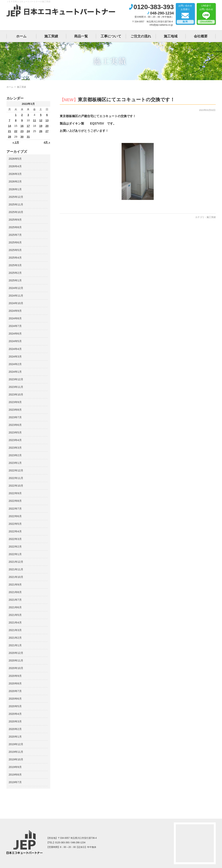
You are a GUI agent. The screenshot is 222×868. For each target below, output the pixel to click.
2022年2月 (15, 547)
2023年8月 (15, 410)
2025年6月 (15, 242)
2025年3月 (15, 265)
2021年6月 (15, 607)
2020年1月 (15, 737)
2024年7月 (15, 326)
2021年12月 (16, 562)
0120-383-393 (154, 7)
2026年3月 (15, 174)
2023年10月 (16, 395)
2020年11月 (16, 660)
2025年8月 (15, 227)
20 (47, 126)
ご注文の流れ (141, 36)
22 (16, 131)
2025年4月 (15, 258)
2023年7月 (15, 417)
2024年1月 (15, 372)
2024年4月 (15, 349)
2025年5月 (15, 250)
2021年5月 (15, 615)
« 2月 (16, 142)
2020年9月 (15, 676)
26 (41, 131)
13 (47, 120)
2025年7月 (15, 235)
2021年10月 (16, 577)
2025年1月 (15, 280)
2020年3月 (15, 721)
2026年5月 (15, 159)
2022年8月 (15, 501)
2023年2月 (15, 455)
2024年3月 (15, 357)
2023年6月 (15, 425)
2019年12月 (16, 744)
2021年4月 (15, 623)
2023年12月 (16, 379)
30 (22, 137)
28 (10, 137)
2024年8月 (15, 318)
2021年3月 (15, 630)
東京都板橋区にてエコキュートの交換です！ (126, 99)
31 (28, 137)
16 (22, 126)
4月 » (47, 142)
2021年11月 (16, 569)
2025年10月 (16, 212)
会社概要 (201, 36)
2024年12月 (16, 288)
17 (28, 126)
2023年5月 (15, 432)
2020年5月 (15, 706)
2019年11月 (16, 752)
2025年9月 (15, 220)
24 (28, 131)
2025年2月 (15, 273)
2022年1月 (15, 554)
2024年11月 (16, 296)
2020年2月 (15, 729)
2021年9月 (15, 585)
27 (47, 131)
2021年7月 (15, 600)
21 (10, 131)
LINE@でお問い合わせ (206, 14)
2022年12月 (16, 470)
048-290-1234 (162, 13)
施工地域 (171, 36)
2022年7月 (15, 509)
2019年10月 (16, 759)
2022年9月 (15, 493)
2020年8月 (15, 683)
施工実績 (51, 36)
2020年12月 (16, 653)
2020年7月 (15, 691)
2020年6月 (15, 699)
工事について (111, 36)
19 (41, 126)
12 (41, 120)
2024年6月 (15, 334)
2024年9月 (15, 311)
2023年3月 (15, 448)
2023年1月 (15, 463)
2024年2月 (15, 364)
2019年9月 (15, 767)
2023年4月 (15, 440)
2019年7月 (15, 782)
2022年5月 (15, 524)
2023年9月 (15, 402)
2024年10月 (16, 303)
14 (10, 126)
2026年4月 (15, 166)
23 (22, 131)
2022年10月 (16, 486)
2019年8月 (15, 775)
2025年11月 (16, 204)
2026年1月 (15, 189)
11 (34, 120)
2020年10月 (16, 668)
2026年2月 (15, 181)
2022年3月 (15, 539)
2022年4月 (15, 531)
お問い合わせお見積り (185, 14)
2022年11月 (16, 478)
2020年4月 (15, 714)
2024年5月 (15, 341)
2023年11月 (16, 387)
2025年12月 (16, 197)
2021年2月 (15, 638)
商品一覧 (81, 36)
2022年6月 (15, 516)
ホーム (21, 36)
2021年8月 (15, 592)
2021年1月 (15, 645)
